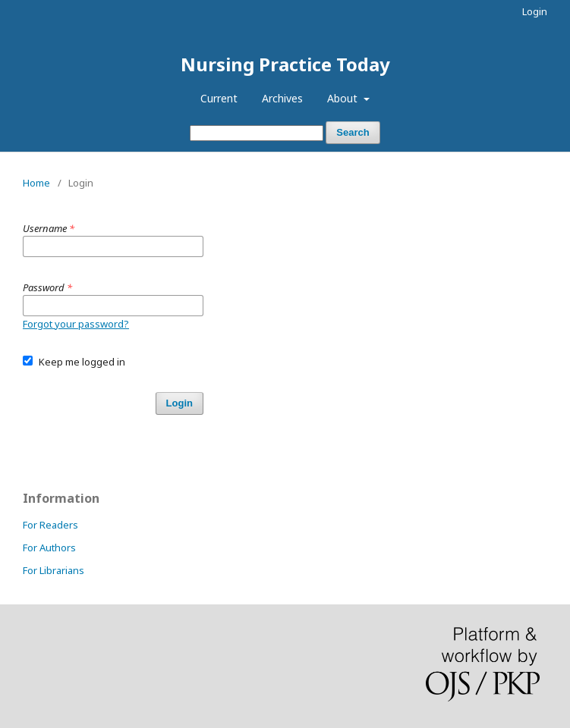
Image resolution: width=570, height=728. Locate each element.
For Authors (49, 548)
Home (36, 183)
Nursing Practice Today (285, 64)
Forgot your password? (76, 324)
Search (353, 132)
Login (535, 11)
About (344, 98)
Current (219, 98)
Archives (282, 98)
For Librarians (54, 570)
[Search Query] (257, 133)
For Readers (50, 525)
